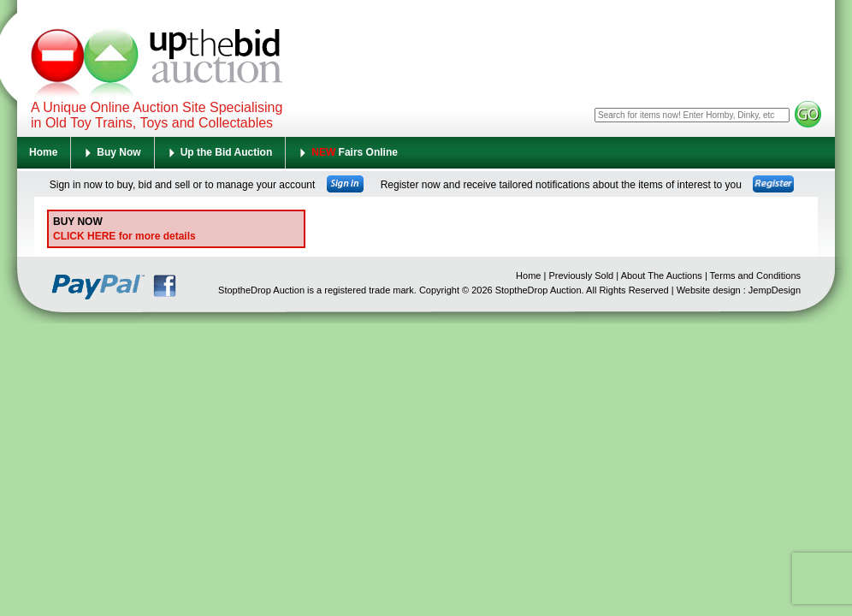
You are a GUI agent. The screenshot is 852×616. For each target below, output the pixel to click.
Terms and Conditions (755, 275)
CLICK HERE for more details (124, 236)
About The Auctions (662, 275)
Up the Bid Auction (227, 152)
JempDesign (775, 290)
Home (43, 152)
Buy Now (118, 152)
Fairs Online (355, 152)
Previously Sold (581, 275)
